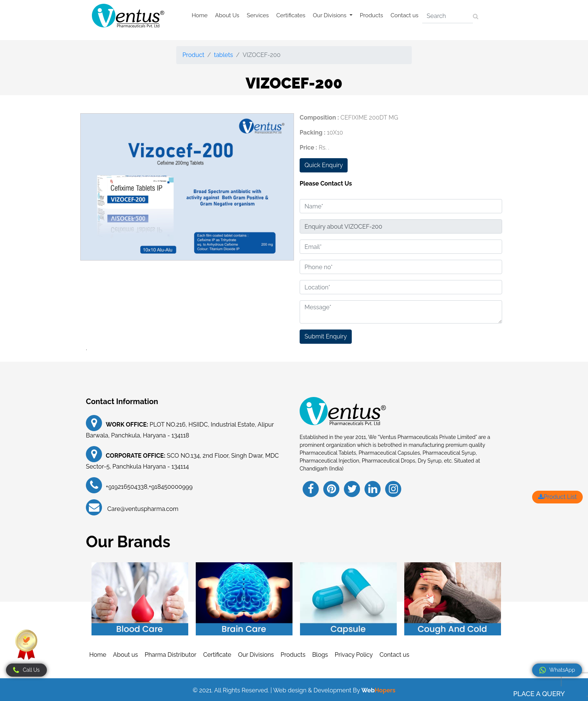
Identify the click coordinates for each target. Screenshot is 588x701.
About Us (227, 15)
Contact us (405, 15)
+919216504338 (127, 487)
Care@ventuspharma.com (142, 509)
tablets (224, 55)
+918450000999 (171, 487)
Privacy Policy (354, 655)
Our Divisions (256, 655)
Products (372, 15)
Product (193, 55)
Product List (557, 497)
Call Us (26, 670)
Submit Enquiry (326, 336)
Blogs (320, 655)
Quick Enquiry (324, 165)
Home (199, 15)
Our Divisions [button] (330, 15)
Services (258, 15)
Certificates (291, 15)
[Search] (448, 16)
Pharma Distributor (171, 655)
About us (125, 655)
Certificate (217, 655)
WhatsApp (557, 670)
